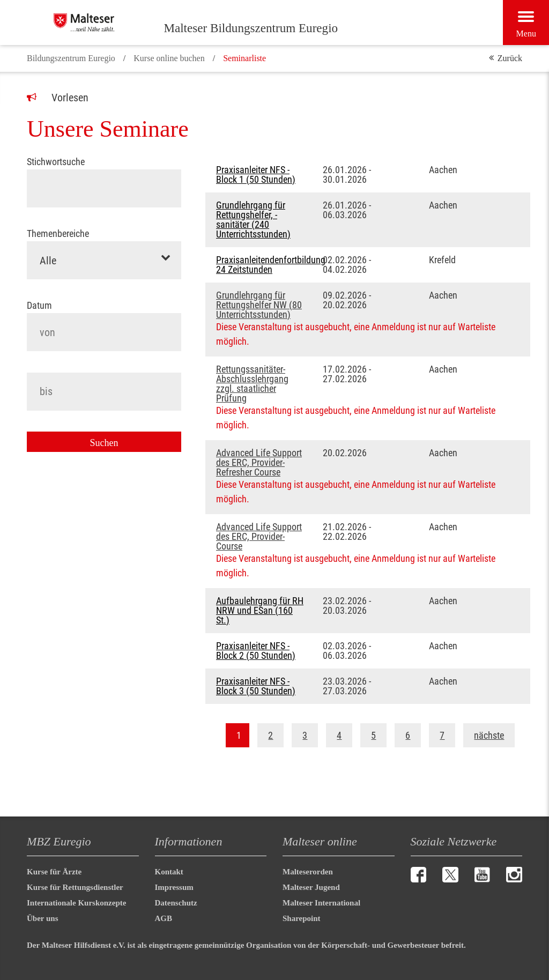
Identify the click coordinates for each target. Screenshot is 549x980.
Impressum (174, 887)
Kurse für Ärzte (54, 872)
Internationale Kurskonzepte (76, 903)
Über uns (43, 918)
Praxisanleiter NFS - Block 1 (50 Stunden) (256, 175)
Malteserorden (308, 872)
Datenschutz (176, 903)
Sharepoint (302, 918)
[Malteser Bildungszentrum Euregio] (109, 23)
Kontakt (169, 872)
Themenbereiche (58, 234)
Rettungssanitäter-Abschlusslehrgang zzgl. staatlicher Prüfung (252, 384)
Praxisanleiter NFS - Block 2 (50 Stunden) (256, 651)
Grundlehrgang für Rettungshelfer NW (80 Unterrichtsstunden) (259, 305)
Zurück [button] (510, 58)
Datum (39, 306)
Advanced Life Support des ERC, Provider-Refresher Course (259, 463)
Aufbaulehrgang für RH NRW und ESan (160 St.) (260, 611)
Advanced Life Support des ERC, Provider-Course (259, 537)
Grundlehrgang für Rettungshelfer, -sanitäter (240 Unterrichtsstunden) (253, 220)
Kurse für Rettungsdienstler (75, 887)
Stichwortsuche (56, 162)
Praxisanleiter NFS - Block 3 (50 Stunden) (256, 686)
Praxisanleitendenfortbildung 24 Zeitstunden (261, 265)
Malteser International (321, 903)
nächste (489, 735)
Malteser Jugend (311, 887)
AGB (164, 918)
